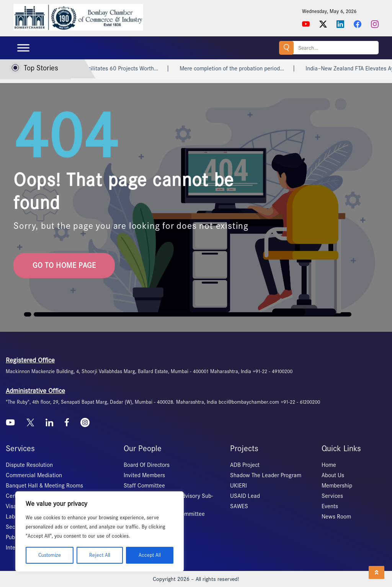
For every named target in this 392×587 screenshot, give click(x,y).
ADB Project (245, 465)
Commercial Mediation (34, 475)
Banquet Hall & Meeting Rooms (44, 486)
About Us (333, 475)
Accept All (150, 555)
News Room (336, 517)
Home (329, 465)
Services (332, 496)
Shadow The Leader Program (266, 475)
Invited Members (144, 475)
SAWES (239, 506)
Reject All (100, 555)
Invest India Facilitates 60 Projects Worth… (114, 68)
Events (330, 506)
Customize (50, 555)
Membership (337, 486)
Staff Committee (144, 486)
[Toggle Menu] (23, 48)
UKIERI (238, 486)
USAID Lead (245, 496)
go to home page (64, 265)
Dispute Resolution (29, 465)
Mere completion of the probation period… (241, 68)
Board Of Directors (147, 465)
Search (286, 48)
